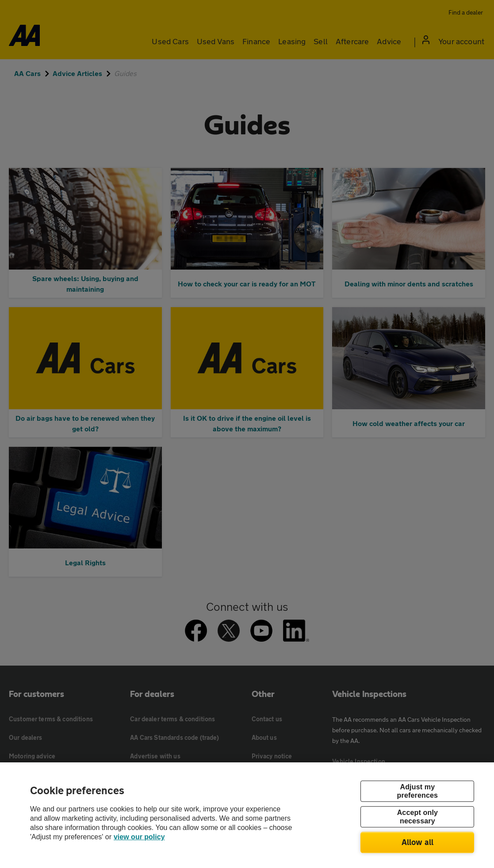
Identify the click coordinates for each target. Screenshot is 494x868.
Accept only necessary (417, 817)
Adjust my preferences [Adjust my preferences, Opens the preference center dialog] (417, 791)
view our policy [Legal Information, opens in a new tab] (139, 837)
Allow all (418, 842)
